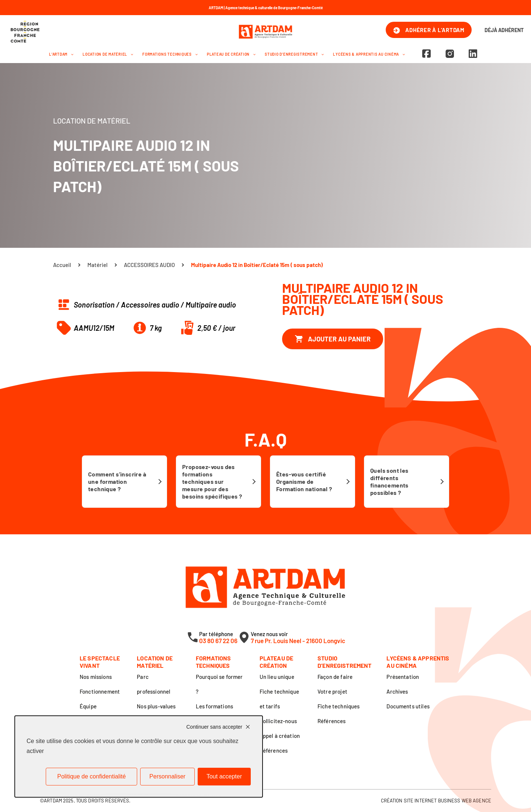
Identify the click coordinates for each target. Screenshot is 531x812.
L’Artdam (61, 54)
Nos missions (96, 677)
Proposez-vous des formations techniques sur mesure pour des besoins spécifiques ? (212, 481)
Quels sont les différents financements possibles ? (389, 481)
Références (274, 750)
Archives (397, 691)
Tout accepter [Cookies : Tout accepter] (224, 776)
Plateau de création (231, 54)
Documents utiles (408, 706)
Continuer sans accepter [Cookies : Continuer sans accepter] (214, 727)
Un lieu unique (277, 677)
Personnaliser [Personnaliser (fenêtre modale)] (167, 776)
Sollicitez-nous (278, 721)
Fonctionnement (100, 691)
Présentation (403, 677)
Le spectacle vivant (100, 662)
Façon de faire (335, 677)
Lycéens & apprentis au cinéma (369, 54)
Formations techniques (170, 54)
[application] (70, 54)
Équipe (88, 706)
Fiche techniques (339, 706)
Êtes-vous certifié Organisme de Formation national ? (304, 481)
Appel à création (280, 736)
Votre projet (332, 691)
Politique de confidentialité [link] (91, 776)
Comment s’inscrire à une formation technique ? (117, 481)
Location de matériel (108, 54)
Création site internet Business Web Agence (436, 801)
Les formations (214, 706)
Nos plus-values (156, 706)
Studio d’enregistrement (294, 54)
